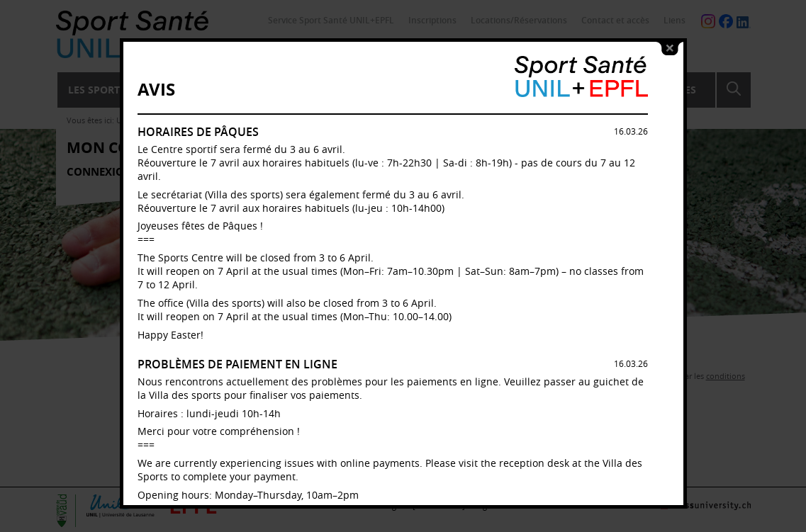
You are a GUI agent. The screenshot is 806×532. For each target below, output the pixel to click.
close (670, 48)
